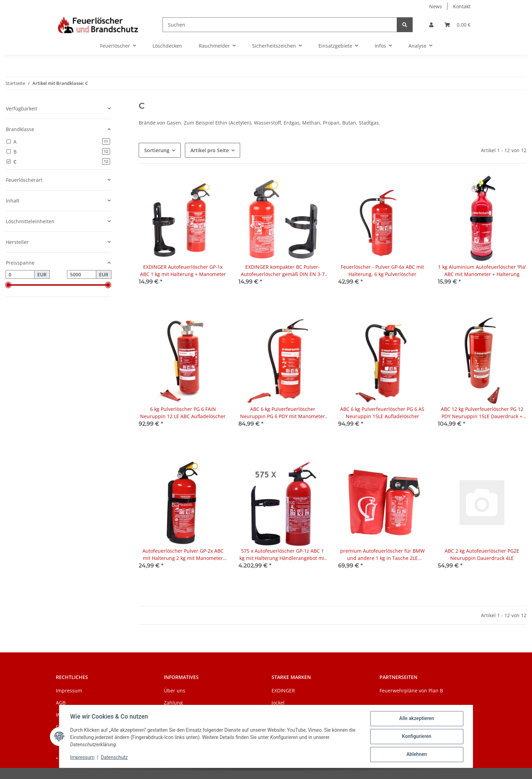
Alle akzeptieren (416, 719)
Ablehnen (416, 755)
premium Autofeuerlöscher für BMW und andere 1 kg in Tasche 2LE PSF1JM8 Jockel (382, 555)
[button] (431, 25)
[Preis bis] (81, 275)
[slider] (8, 285)
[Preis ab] (20, 275)
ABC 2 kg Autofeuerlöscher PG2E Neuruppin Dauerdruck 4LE (482, 554)
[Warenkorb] (457, 25)
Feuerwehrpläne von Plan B (411, 691)
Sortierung (157, 150)
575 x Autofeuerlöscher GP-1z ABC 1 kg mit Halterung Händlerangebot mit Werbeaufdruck (283, 555)
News (436, 6)
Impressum (82, 758)
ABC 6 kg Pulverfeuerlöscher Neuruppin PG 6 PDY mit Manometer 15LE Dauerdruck (283, 413)
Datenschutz (115, 758)
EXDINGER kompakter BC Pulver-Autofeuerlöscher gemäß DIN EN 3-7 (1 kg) (283, 271)
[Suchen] (280, 25)
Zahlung (173, 703)
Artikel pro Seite (210, 150)
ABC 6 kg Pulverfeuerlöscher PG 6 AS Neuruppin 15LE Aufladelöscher (382, 413)
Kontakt (462, 6)
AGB (61, 703)
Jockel (278, 703)
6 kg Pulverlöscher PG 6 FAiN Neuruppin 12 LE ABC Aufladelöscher (183, 413)
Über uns (175, 691)
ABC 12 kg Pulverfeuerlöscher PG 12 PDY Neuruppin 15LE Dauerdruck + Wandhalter (482, 413)
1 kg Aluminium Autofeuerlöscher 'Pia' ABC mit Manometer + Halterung (482, 270)
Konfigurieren (416, 737)
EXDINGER (283, 691)
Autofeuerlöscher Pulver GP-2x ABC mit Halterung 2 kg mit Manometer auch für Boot (183, 555)
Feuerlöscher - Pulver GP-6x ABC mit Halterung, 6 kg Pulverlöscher (382, 270)
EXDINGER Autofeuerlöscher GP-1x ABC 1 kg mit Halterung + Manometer (183, 270)
